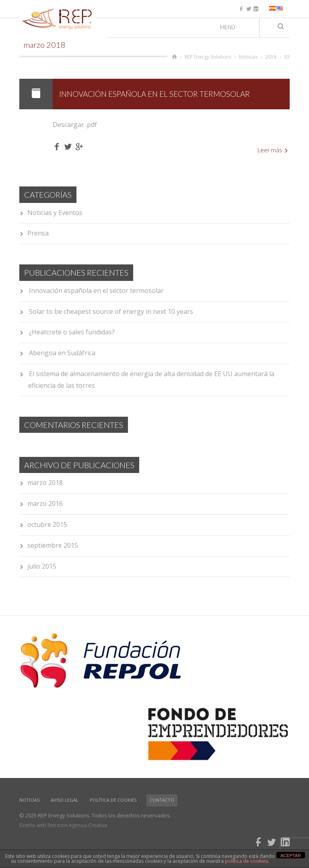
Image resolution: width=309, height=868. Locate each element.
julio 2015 (42, 566)
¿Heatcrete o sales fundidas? (72, 332)
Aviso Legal (65, 800)
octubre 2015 (47, 524)
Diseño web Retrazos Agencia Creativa (63, 825)
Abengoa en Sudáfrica (62, 353)
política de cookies (246, 861)
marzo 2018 (45, 483)
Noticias (29, 800)
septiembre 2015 (53, 545)
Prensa (38, 233)
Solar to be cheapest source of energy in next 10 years (111, 311)
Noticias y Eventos (55, 213)
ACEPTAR (291, 856)
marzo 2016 (45, 504)
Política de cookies (113, 800)
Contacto (162, 800)
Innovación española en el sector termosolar (154, 94)
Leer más (273, 150)
